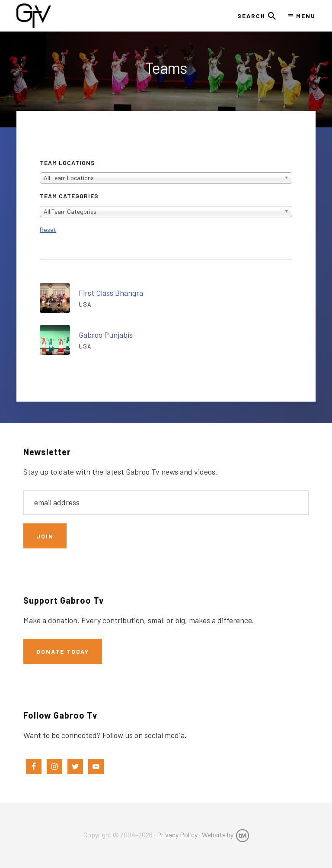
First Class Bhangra (111, 293)
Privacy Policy (177, 835)
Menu (306, 16)
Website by (225, 835)
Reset (48, 230)
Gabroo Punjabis (106, 335)
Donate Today (63, 651)
